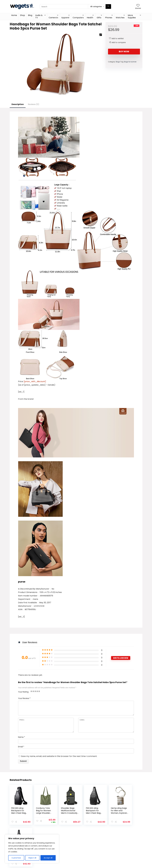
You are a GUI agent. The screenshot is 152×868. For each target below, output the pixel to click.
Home (14, 15)
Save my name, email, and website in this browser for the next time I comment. (59, 756)
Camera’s (53, 18)
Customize (16, 858)
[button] (101, 35)
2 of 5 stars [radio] (32, 691)
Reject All (32, 858)
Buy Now (124, 52)
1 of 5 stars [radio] (31, 691)
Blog (30, 15)
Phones (109, 18)
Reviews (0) (34, 104)
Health (90, 18)
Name (22, 737)
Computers (78, 18)
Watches (120, 18)
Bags (118, 62)
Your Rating (23, 692)
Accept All (48, 858)
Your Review (24, 698)
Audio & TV (39, 16)
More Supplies (132, 16)
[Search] (108, 6)
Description (18, 104)
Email (21, 747)
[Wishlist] (138, 6)
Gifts (99, 18)
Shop (22, 15)
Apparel (65, 18)
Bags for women (130, 62)
